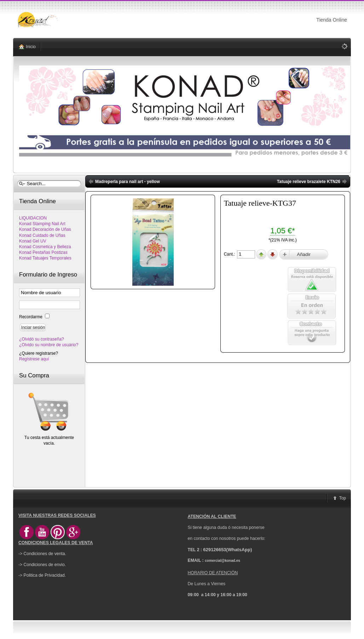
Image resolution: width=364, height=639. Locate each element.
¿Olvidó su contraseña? (42, 339)
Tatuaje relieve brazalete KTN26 (309, 182)
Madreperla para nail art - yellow (128, 182)
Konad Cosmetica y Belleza (45, 247)
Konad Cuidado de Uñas (42, 235)
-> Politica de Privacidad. (42, 575)
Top (343, 498)
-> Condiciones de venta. (42, 554)
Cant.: (230, 254)
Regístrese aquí (34, 359)
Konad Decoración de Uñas (45, 229)
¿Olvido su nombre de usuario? (49, 345)
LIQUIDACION (33, 218)
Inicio (31, 47)
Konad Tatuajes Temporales (45, 258)
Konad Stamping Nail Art (42, 224)
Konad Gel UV (33, 241)
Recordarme (31, 317)
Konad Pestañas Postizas (43, 252)
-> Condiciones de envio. (42, 565)
